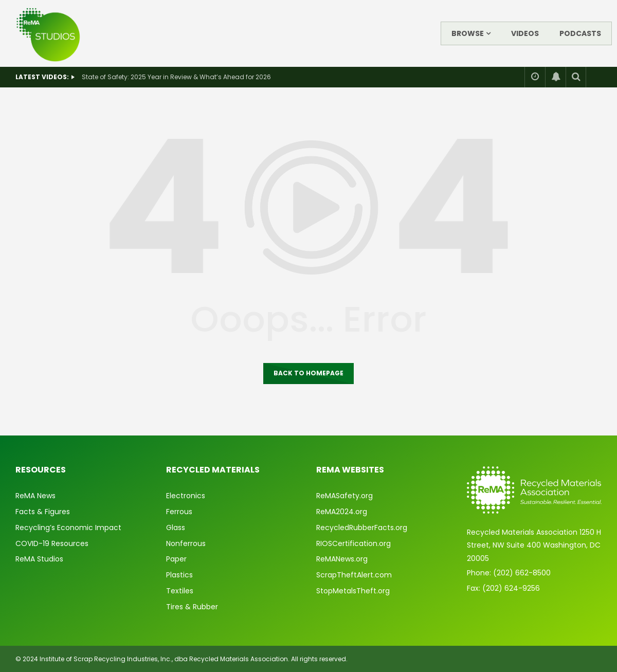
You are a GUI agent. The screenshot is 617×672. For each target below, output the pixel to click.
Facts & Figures (43, 512)
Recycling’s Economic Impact (68, 528)
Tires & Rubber (192, 607)
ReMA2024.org (342, 512)
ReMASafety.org (344, 496)
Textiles (180, 591)
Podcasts (580, 33)
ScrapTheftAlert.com (354, 575)
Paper (176, 559)
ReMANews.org (342, 559)
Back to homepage (308, 373)
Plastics (179, 575)
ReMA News (35, 496)
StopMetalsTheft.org (353, 591)
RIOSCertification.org (353, 543)
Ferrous (179, 512)
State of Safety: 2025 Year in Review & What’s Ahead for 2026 (176, 77)
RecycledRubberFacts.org (362, 528)
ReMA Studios (39, 559)
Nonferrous (186, 543)
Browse (468, 33)
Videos (525, 33)
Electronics (186, 496)
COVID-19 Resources (52, 543)
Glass (176, 528)
